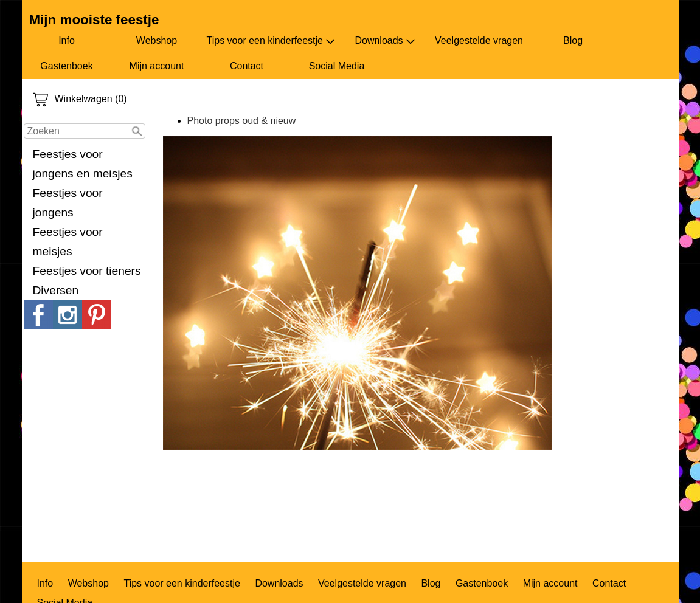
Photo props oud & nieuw (242, 121)
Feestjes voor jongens (68, 203)
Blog (573, 40)
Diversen (56, 290)
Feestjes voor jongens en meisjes (83, 164)
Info (67, 40)
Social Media (337, 66)
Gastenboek (66, 66)
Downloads (385, 41)
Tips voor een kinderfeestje (271, 41)
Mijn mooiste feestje (94, 20)
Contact (247, 66)
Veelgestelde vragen (479, 40)
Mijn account (157, 66)
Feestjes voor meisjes (68, 242)
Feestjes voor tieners (87, 271)
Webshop (157, 40)
